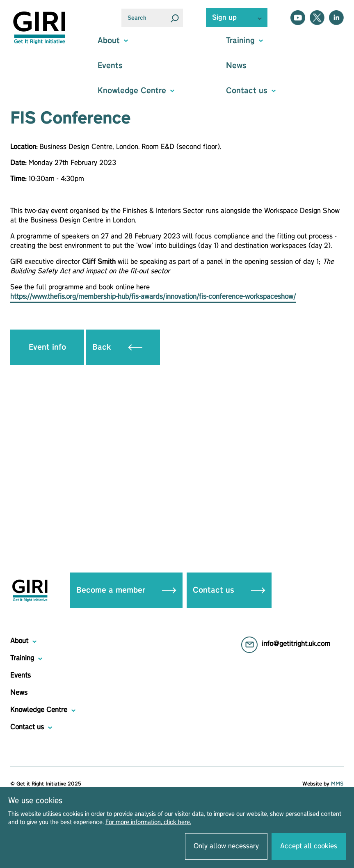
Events (110, 66)
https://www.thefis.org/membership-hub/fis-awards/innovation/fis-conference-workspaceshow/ (153, 297)
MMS (337, 784)
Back (117, 347)
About (19, 641)
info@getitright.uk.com (296, 644)
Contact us (229, 590)
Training (22, 658)
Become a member (126, 590)
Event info (47, 347)
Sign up (224, 18)
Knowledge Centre (39, 710)
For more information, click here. (148, 822)
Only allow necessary (226, 846)
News (236, 66)
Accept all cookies (309, 846)
